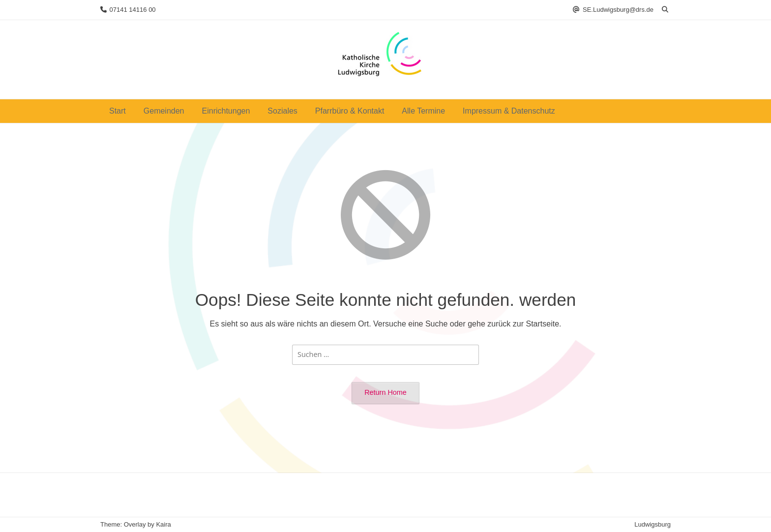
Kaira (163, 524)
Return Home (385, 392)
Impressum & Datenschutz (509, 111)
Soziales (282, 111)
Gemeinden (164, 111)
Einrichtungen (226, 111)
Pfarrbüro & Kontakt (350, 111)
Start (118, 111)
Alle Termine (423, 111)
